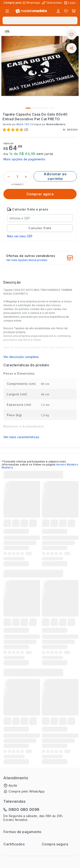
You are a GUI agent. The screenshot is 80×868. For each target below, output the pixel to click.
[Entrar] (58, 11)
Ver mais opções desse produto (27, 260)
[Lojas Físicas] (70, 3)
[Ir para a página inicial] (31, 11)
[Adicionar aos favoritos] (71, 35)
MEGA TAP (23, 124)
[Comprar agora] (40, 194)
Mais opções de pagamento (24, 159)
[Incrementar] (26, 177)
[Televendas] (52, 3)
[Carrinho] (74, 11)
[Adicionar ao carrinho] (55, 176)
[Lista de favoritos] (66, 11)
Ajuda (13, 785)
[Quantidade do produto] (17, 177)
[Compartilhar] (71, 48)
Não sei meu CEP (20, 236)
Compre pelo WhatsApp (27, 791)
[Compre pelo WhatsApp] (32, 3)
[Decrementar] (9, 177)
